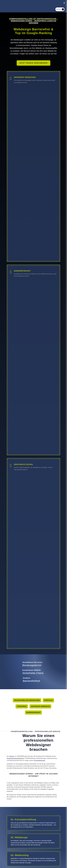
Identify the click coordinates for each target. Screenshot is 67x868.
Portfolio (48, 700)
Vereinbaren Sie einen (32, 662)
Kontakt (59, 9)
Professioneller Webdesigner (27, 700)
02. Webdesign (19, 837)
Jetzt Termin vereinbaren (33, 63)
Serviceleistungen (40, 760)
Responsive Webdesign (40, 706)
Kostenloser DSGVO (31, 670)
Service (12, 756)
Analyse (26, 678)
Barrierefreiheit (33, 712)
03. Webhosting (20, 855)
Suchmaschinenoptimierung (15, 758)
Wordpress (22, 706)
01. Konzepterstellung (23, 819)
